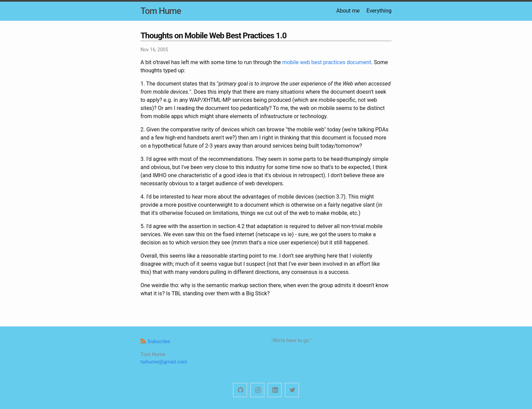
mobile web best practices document (327, 62)
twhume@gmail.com (164, 362)
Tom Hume (161, 11)
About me (348, 11)
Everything (379, 11)
